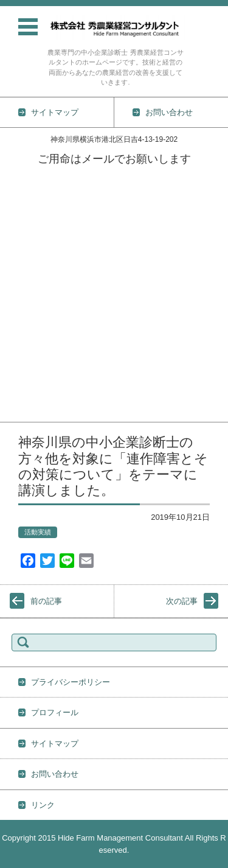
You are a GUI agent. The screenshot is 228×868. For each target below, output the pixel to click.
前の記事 (46, 601)
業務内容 (16, 224)
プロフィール (24, 398)
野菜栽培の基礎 (28, 271)
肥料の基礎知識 (28, 319)
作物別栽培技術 (28, 255)
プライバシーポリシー (71, 682)
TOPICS (15, 192)
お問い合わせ (24, 414)
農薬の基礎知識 (28, 303)
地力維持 (16, 366)
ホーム (12, 176)
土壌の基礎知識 (28, 287)
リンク (43, 805)
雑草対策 (16, 350)
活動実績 (16, 208)
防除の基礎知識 (28, 334)
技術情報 (16, 240)
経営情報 (16, 382)
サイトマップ (55, 744)
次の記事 (182, 601)
